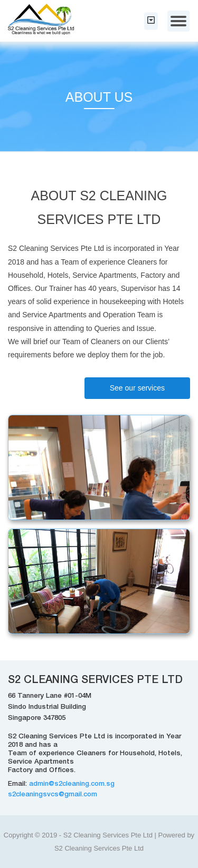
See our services (137, 388)
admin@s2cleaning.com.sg (72, 784)
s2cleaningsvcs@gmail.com (53, 795)
